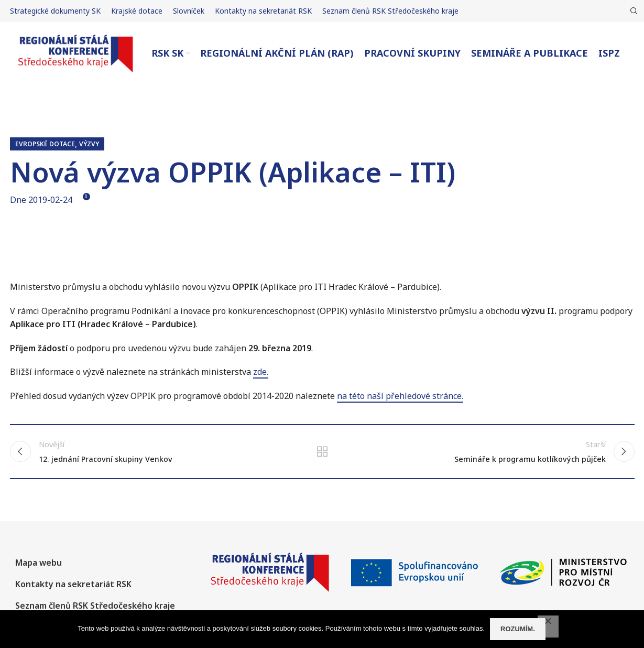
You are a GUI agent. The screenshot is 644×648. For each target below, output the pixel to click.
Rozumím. (518, 629)
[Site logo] (75, 52)
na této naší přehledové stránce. (400, 396)
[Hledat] (632, 11)
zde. (261, 372)
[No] (548, 627)
